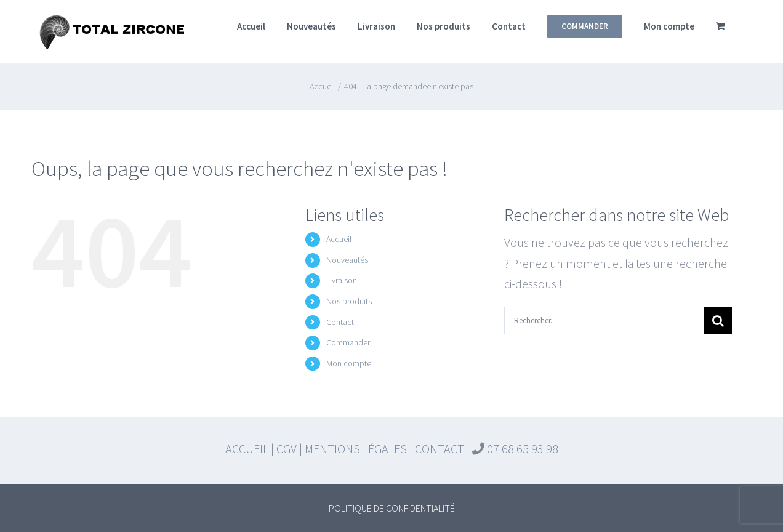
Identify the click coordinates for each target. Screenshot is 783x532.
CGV (287, 449)
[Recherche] (718, 320)
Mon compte (349, 363)
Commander (348, 342)
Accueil (339, 239)
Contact (340, 322)
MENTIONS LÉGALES (356, 449)
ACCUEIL (247, 449)
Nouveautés (347, 260)
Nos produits (349, 301)
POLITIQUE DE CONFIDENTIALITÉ (392, 508)
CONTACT (440, 449)
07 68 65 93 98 (521, 449)
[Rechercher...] (604, 320)
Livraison (342, 280)
